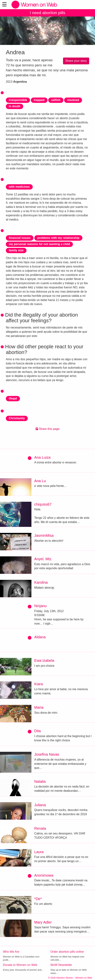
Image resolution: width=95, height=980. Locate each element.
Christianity (17, 418)
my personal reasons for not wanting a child (39, 244)
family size (16, 250)
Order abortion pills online (67, 952)
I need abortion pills (47, 13)
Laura (39, 852)
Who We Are (11, 952)
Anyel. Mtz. (43, 559)
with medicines (19, 187)
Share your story (76, 61)
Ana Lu (40, 481)
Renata (40, 828)
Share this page (48, 429)
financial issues (20, 238)
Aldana (40, 637)
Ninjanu (41, 606)
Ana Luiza (42, 457)
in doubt (15, 106)
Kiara (39, 684)
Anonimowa (44, 875)
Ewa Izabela (44, 660)
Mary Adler (43, 922)
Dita (38, 731)
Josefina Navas (47, 754)
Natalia (40, 781)
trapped (39, 100)
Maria (39, 707)
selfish (56, 100)
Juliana (40, 805)
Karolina (41, 582)
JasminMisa (44, 535)
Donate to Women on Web (20, 965)
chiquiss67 (43, 504)
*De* (38, 899)
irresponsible (18, 100)
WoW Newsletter (61, 965)
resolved (73, 100)
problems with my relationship (58, 238)
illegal (13, 398)
